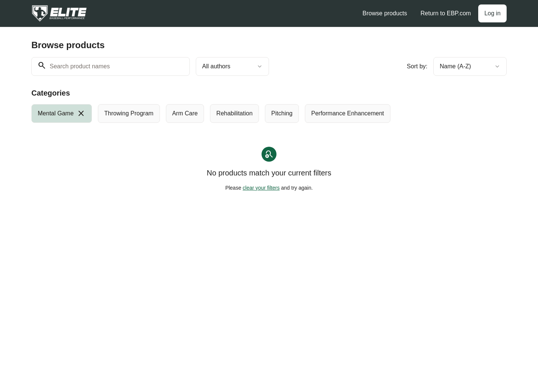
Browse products (385, 13)
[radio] (62, 113)
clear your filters (261, 188)
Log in (492, 13)
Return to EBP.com (446, 13)
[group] (238, 113)
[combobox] (232, 66)
